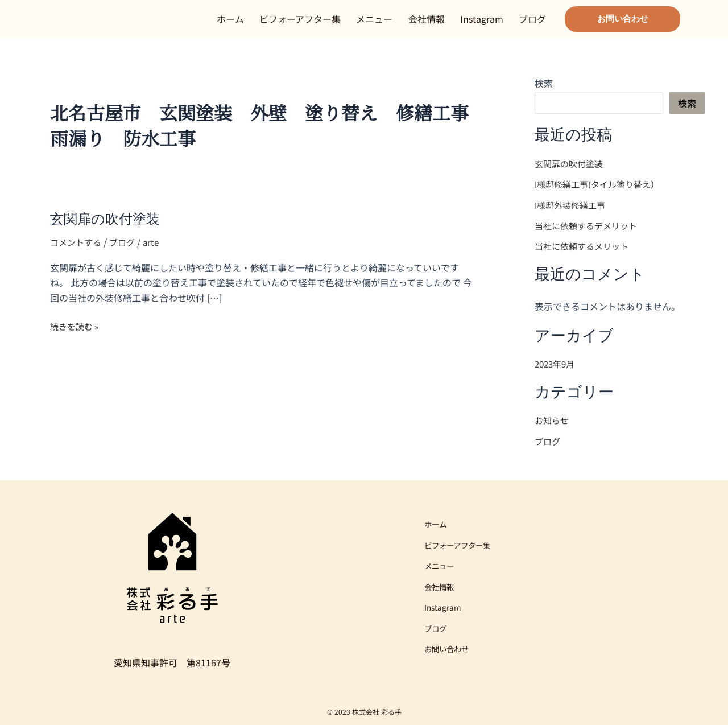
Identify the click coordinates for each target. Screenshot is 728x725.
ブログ (532, 24)
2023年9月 (557, 374)
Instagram (482, 24)
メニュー (374, 24)
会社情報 (427, 24)
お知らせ (553, 430)
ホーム (230, 24)
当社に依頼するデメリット (589, 236)
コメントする (77, 253)
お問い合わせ (450, 651)
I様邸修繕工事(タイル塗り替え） (601, 195)
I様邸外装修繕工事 (577, 216)
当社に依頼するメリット (585, 257)
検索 (544, 94)
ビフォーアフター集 (300, 24)
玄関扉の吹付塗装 (109, 230)
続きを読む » (76, 337)
